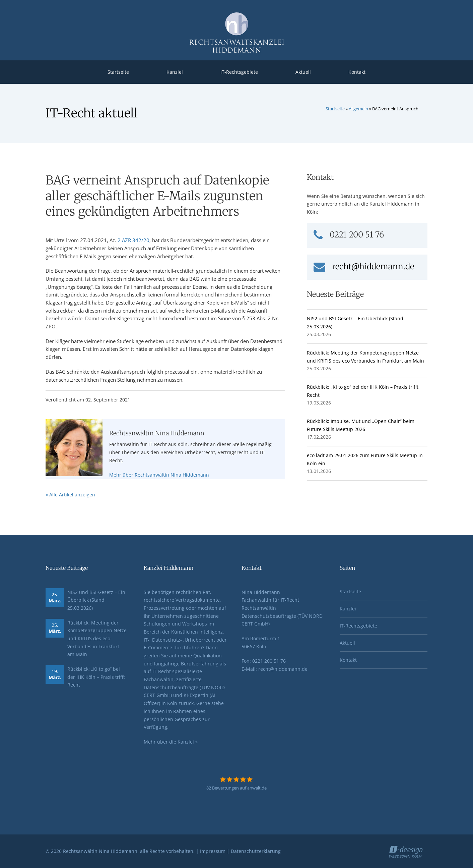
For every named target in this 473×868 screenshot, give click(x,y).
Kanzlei (175, 72)
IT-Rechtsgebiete (239, 72)
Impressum (213, 851)
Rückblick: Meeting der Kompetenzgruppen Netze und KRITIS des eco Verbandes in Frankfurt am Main (97, 639)
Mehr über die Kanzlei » (171, 742)
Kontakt (357, 72)
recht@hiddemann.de (364, 266)
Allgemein (358, 109)
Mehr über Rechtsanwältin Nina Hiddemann (159, 475)
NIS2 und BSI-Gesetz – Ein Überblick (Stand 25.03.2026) (96, 600)
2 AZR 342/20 (133, 240)
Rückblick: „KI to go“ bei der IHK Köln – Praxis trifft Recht (96, 677)
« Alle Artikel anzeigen (70, 495)
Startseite (118, 72)
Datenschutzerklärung (256, 851)
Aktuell (303, 72)
